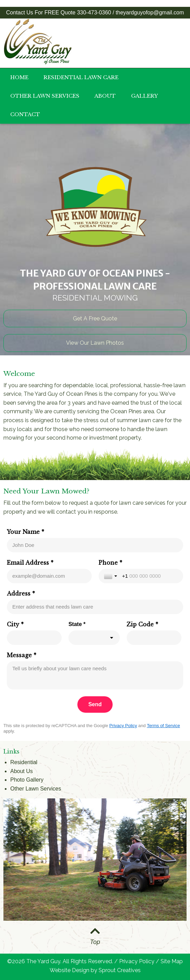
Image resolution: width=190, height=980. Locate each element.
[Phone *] (150, 576)
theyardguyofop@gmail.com (150, 13)
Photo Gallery (27, 780)
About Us (22, 771)
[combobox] (94, 638)
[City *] (34, 638)
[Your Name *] (95, 545)
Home (19, 77)
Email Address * (30, 563)
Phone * (110, 563)
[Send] (95, 705)
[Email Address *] (49, 576)
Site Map (172, 961)
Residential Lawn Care (81, 77)
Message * (22, 655)
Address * (21, 593)
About (105, 96)
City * (15, 624)
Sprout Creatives (120, 970)
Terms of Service (163, 726)
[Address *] (95, 607)
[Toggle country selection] (111, 576)
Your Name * (26, 532)
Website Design (69, 970)
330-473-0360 (94, 13)
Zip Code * (142, 624)
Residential (24, 762)
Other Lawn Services (45, 96)
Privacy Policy (123, 726)
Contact (25, 114)
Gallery (144, 96)
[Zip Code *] (154, 638)
